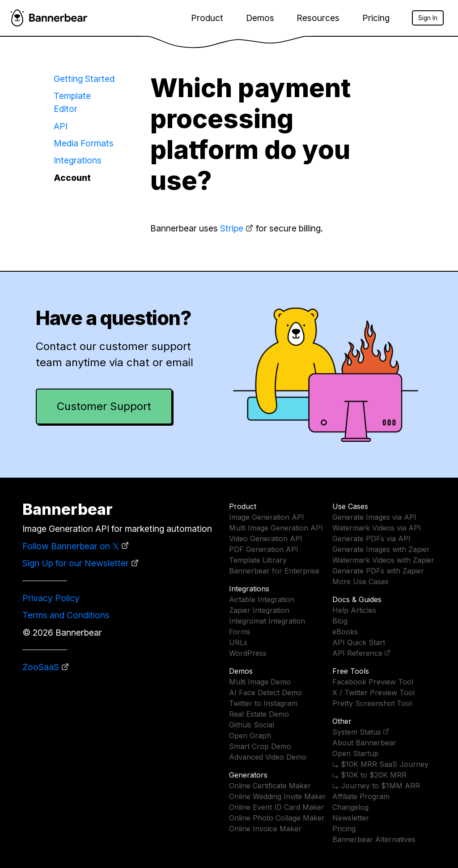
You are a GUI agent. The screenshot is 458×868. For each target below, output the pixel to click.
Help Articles (354, 610)
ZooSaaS (41, 667)
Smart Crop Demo (260, 746)
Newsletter (351, 818)
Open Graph (250, 735)
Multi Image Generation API (276, 528)
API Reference (357, 653)
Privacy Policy (51, 598)
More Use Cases (360, 582)
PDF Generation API (264, 549)
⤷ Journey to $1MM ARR (376, 786)
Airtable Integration (262, 599)
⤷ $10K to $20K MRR (369, 775)
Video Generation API (266, 539)
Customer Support (104, 406)
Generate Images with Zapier (381, 549)
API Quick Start (359, 642)
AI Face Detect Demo (265, 693)
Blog (340, 621)
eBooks (345, 632)
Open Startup (355, 753)
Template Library (258, 560)
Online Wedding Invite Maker (278, 796)
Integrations (78, 160)
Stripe (232, 228)
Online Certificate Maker (270, 786)
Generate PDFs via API (371, 539)
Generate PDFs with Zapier (378, 571)
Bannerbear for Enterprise (274, 571)
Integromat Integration (267, 621)
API (61, 126)
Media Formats (84, 143)
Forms (240, 632)
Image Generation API (267, 517)
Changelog (350, 807)
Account (72, 178)
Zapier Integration (259, 610)
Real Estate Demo (259, 714)
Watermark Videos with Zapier (383, 560)
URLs (238, 642)
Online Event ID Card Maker (277, 807)
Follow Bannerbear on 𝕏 (71, 546)
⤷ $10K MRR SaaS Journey (380, 764)
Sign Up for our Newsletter (76, 563)
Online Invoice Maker (265, 829)
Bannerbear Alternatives (374, 839)
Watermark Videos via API (377, 528)
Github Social (252, 725)
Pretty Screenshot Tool (372, 703)
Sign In (428, 18)
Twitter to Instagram (263, 703)
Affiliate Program (361, 796)
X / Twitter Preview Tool (373, 693)
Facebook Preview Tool (373, 682)
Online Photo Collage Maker (277, 818)
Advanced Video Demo (268, 757)
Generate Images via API (374, 517)
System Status (357, 732)
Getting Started (84, 79)
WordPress (248, 653)
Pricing (376, 18)
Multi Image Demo (260, 682)
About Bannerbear (364, 743)
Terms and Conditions (66, 615)
